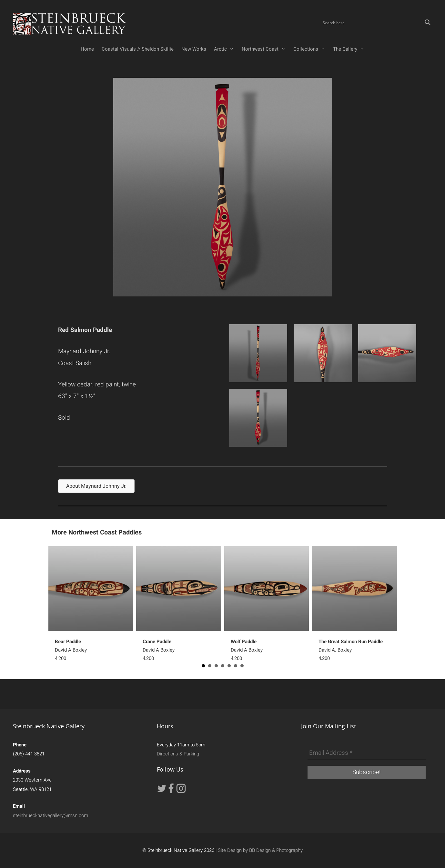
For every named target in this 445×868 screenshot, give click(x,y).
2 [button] (210, 666)
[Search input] (371, 22)
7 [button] (242, 666)
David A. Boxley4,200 (351, 650)
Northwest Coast (266, 49)
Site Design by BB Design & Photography (260, 850)
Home (87, 49)
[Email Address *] (367, 753)
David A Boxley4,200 (71, 650)
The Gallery (351, 49)
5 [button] (229, 666)
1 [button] (203, 666)
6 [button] (236, 666)
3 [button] (216, 666)
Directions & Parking (178, 754)
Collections (311, 49)
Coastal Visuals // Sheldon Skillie (138, 49)
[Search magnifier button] (428, 22)
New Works (194, 49)
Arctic (226, 49)
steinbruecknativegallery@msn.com (51, 815)
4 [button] (223, 666)
